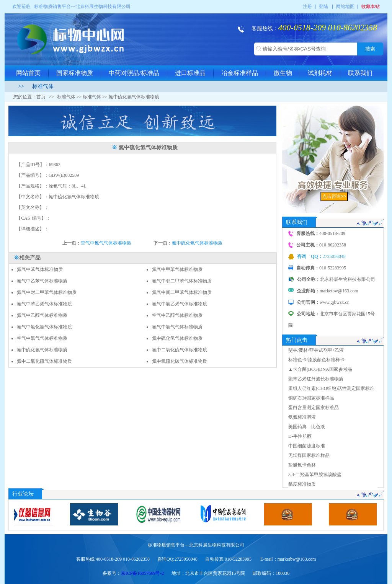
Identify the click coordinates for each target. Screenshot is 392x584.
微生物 (283, 73)
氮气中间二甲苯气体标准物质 (182, 292)
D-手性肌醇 (300, 436)
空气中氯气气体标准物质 (106, 243)
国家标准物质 (75, 73)
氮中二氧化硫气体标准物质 (180, 350)
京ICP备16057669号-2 (143, 573)
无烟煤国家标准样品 (309, 455)
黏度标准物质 (302, 484)
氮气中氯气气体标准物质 (177, 327)
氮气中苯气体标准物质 (40, 269)
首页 (41, 97)
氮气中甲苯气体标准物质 (177, 269)
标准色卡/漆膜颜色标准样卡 (316, 360)
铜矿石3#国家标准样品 (311, 398)
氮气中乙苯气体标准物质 (42, 281)
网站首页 (28, 73)
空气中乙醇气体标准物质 (177, 315)
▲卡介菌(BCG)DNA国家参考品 (320, 369)
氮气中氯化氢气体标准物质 (44, 327)
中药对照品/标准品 (134, 73)
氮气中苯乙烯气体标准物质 (44, 304)
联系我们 (360, 73)
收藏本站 (371, 7)
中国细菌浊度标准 (307, 446)
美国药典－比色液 (307, 427)
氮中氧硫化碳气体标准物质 (180, 361)
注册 (307, 7)
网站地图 (345, 7)
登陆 (323, 7)
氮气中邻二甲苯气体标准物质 (182, 281)
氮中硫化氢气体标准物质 (197, 243)
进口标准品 (190, 73)
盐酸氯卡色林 (302, 465)
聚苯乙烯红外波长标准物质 (316, 379)
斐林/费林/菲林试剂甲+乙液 (316, 350)
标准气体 (43, 86)
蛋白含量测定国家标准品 (314, 408)
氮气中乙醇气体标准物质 (42, 315)
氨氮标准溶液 (302, 417)
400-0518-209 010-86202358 (328, 27)
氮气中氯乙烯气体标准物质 (180, 304)
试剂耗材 (320, 73)
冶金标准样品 (240, 73)
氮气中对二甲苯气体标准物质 (47, 292)
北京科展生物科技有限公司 (103, 7)
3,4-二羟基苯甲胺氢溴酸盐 (315, 475)
